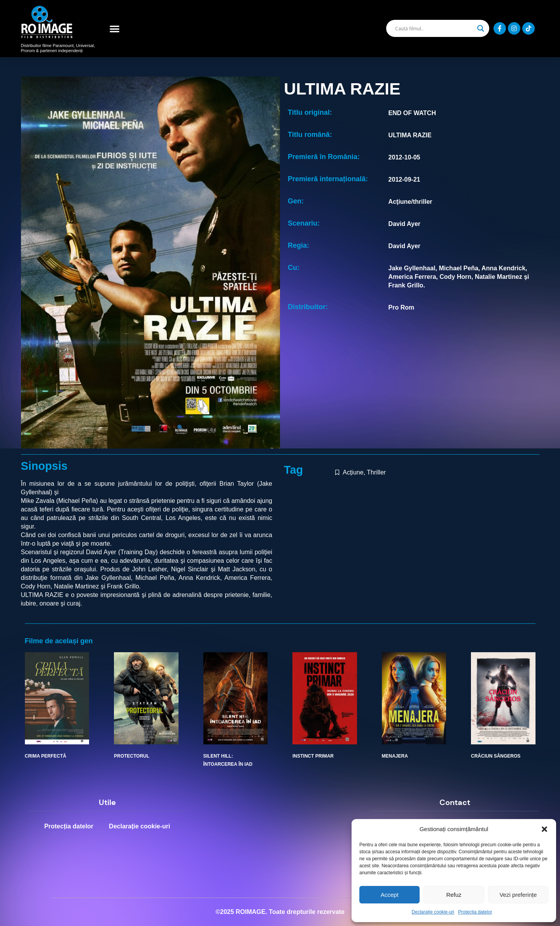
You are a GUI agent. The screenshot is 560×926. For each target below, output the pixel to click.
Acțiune (353, 472)
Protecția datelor (475, 912)
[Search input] (434, 28)
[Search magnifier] (481, 28)
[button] (544, 829)
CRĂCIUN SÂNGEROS (496, 756)
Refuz (454, 895)
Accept (390, 895)
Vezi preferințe (518, 895)
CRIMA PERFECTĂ (46, 756)
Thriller (376, 472)
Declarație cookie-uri (433, 912)
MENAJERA (395, 756)
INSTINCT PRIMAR (313, 756)
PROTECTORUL (132, 756)
